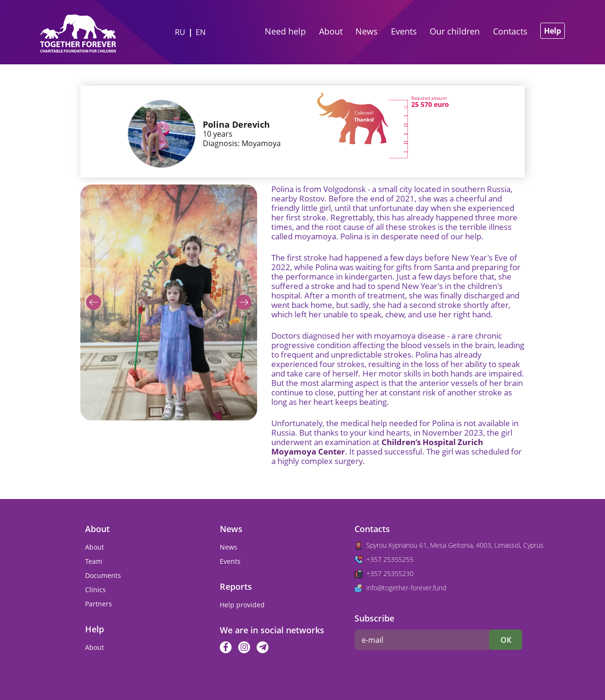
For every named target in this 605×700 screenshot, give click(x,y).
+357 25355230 (390, 573)
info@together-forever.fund (406, 588)
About (331, 31)
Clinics (95, 590)
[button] (94, 302)
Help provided (242, 605)
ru (180, 32)
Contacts (510, 31)
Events (404, 31)
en (201, 32)
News (367, 31)
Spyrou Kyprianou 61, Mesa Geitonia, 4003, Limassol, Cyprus (455, 545)
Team (94, 561)
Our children (455, 31)
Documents (103, 575)
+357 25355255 (390, 559)
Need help (285, 31)
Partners (99, 604)
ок (506, 640)
